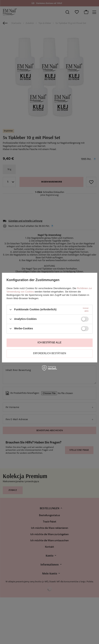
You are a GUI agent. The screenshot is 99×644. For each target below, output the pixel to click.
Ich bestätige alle (49, 343)
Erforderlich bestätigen (50, 353)
